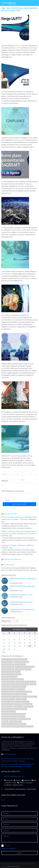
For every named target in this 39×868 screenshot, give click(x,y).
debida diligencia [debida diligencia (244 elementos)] (9, 677)
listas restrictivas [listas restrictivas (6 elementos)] (20, 694)
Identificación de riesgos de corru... (21, 595)
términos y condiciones (9, 848)
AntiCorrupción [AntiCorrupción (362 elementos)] (20, 659)
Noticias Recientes (10, 754)
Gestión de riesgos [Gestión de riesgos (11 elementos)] (18, 687)
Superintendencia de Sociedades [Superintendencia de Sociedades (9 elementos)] (14, 714)
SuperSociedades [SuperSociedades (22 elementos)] (9, 719)
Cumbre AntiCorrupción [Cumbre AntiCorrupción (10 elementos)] (11, 672)
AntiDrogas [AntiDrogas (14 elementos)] (7, 662)
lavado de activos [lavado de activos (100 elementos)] (24, 692)
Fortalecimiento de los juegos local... (22, 609)
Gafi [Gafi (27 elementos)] (33, 684)
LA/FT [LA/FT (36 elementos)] (21, 689)
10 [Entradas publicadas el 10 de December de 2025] (14, 640)
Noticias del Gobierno (12, 559)
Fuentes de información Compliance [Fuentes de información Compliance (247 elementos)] (15, 684)
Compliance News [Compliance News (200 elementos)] (23, 669)
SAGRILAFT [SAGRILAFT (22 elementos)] (7, 707)
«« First (4, 474)
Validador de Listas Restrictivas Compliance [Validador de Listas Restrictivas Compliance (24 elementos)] (17, 726)
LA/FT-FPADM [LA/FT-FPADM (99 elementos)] (8, 692)
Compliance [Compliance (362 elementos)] (8, 669)
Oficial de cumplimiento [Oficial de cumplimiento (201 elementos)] (11, 702)
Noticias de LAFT (10, 514)
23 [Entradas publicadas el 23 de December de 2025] (9, 646)
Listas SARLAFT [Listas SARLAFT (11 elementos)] (8, 699)
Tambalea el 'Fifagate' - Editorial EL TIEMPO (17, 545)
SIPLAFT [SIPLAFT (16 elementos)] (29, 707)
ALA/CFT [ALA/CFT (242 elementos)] (7, 659)
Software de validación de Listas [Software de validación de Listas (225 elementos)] (14, 709)
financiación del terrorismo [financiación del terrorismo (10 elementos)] (26, 682)
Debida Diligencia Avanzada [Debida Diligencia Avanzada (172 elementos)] (12, 679)
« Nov (3, 652)
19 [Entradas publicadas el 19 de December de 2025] (25, 643)
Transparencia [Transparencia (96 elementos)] (24, 719)
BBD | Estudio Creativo (13, 867)
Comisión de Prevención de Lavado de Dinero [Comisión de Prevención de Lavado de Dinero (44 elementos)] (18, 667)
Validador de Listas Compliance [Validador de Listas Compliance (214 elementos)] (14, 724)
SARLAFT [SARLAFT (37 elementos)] (18, 707)
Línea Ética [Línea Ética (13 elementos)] (21, 699)
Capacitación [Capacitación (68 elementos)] (8, 664)
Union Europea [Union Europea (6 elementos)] (15, 721)
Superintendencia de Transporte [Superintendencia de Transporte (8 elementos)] (13, 716)
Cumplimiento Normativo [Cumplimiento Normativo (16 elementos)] (11, 674)
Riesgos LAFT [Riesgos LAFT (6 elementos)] (8, 704)
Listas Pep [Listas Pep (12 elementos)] (7, 694)
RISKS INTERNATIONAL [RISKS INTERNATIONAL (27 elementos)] (23, 704)
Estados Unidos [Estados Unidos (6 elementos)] (8, 682)
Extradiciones (9, 565)
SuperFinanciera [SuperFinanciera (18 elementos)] (9, 712)
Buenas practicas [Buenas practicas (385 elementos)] (21, 662)
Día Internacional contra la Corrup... (21, 602)
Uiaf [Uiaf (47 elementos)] (5, 721)
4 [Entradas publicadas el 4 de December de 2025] (19, 636)
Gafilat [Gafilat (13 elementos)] (6, 687)
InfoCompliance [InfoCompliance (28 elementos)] (9, 689)
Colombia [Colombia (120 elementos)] (20, 664)
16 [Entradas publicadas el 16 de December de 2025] (9, 643)
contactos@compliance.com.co (14, 776)
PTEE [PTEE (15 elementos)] (26, 702)
